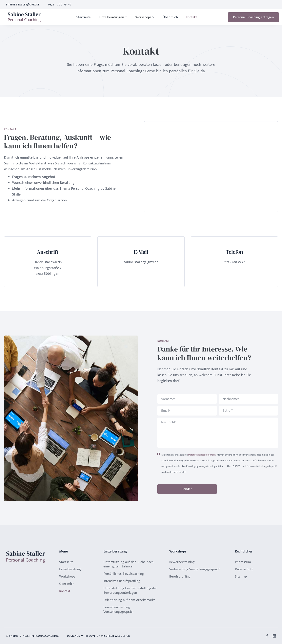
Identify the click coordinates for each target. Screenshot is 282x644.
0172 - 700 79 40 (60, 5)
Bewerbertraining (182, 562)
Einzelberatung (70, 569)
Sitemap (241, 577)
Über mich (170, 17)
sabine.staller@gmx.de (23, 5)
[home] (24, 17)
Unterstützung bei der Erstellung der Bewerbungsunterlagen (130, 590)
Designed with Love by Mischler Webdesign (99, 636)
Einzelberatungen (111, 17)
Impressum (243, 562)
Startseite (84, 17)
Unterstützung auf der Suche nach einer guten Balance (128, 564)
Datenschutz (244, 569)
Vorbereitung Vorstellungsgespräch (195, 569)
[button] (113, 17)
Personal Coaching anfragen (253, 17)
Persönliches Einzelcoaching (124, 574)
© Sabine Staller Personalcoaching (32, 636)
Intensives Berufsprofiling (122, 581)
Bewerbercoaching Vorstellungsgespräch (119, 609)
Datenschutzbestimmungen (202, 455)
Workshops (143, 17)
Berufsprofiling (180, 577)
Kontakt (191, 17)
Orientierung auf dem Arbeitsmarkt (129, 600)
